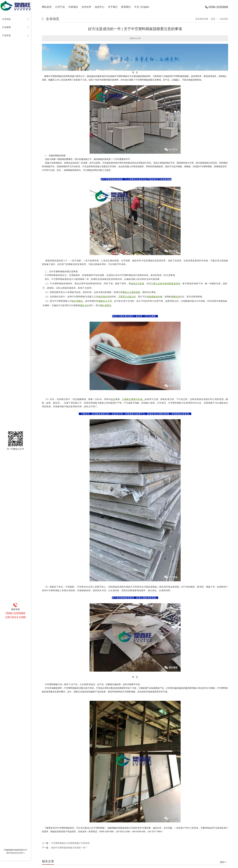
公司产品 (60, 7)
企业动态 (16, 19)
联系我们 (126, 7)
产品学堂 (16, 36)
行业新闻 (16, 27)
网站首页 (47, 7)
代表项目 (73, 7)
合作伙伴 (86, 7)
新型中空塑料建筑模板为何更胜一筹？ (69, 848)
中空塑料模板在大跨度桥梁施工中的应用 (70, 843)
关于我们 (113, 7)
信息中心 (100, 7)
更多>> (223, 862)
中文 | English (142, 7)
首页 (213, 19)
